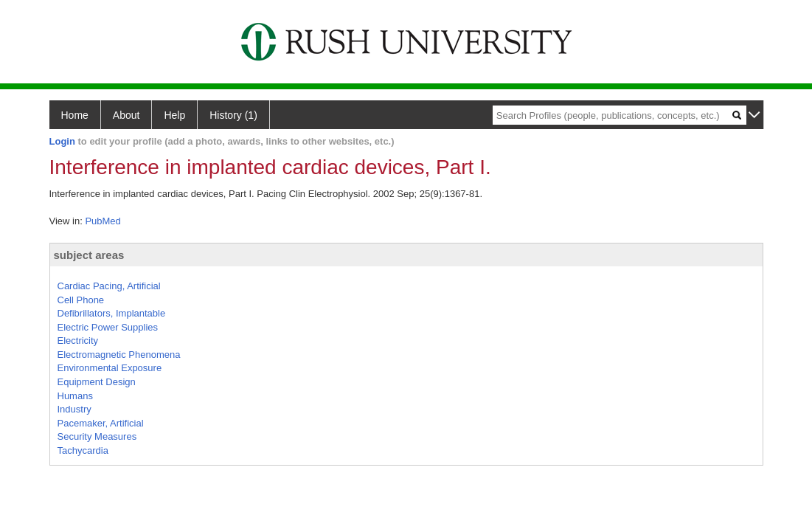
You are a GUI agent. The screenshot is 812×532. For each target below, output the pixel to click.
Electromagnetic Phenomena (119, 355)
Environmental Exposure (110, 368)
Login (62, 141)
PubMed (103, 221)
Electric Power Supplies (108, 327)
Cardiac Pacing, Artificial (109, 286)
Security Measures (97, 436)
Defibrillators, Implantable (112, 313)
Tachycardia (83, 450)
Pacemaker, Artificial (101, 423)
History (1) (233, 115)
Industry (74, 409)
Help (174, 115)
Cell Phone (81, 300)
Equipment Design (97, 382)
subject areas (89, 255)
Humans (75, 396)
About (126, 115)
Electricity (78, 341)
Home (75, 115)
